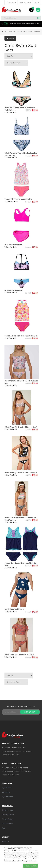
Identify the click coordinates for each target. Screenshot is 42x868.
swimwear (18, 32)
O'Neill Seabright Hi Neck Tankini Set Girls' (21, 472)
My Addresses (7, 797)
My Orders (6, 792)
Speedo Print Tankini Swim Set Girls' (18, 199)
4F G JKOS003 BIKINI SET (14, 290)
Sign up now (30, 712)
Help (37, 2)
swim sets (38, 32)
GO (38, 18)
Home (4, 32)
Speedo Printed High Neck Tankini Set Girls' (21, 336)
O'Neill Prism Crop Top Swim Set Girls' (19, 655)
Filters (10, 38)
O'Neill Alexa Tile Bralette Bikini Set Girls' (21, 427)
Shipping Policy (8, 815)
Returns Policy (7, 810)
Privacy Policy (7, 819)
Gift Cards (11, 2)
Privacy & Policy (27, 861)
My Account (6, 788)
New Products (7, 824)
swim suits (28, 32)
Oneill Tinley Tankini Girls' (15, 609)
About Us (5, 841)
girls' (10, 32)
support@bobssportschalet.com (19, 751)
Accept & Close (30, 866)
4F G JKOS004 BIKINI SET (14, 245)
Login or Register (25, 2)
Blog (4, 828)
